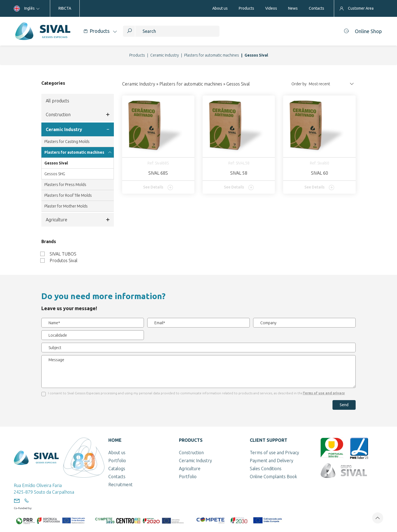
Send (344, 405)
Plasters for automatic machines (212, 55)
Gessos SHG (55, 174)
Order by (299, 84)
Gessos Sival (56, 163)
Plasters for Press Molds (65, 185)
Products (137, 55)
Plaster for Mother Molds (66, 206)
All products (57, 101)
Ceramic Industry (165, 55)
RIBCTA (65, 8)
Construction (78, 115)
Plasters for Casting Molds (67, 142)
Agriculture (78, 220)
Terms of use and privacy (324, 393)
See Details (158, 187)
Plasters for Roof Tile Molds (68, 195)
